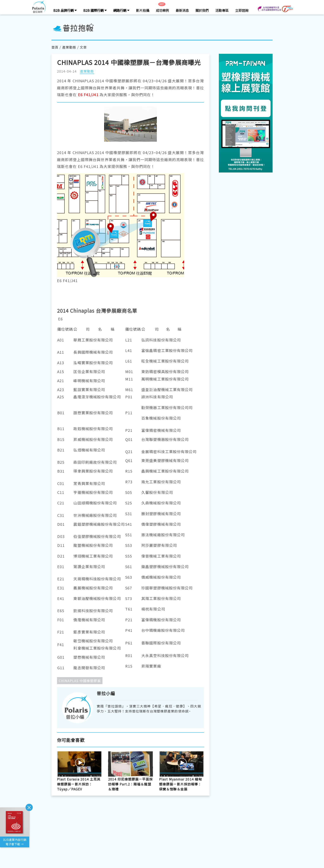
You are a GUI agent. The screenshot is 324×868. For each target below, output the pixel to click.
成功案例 (162, 10)
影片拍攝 (143, 10)
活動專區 (222, 10)
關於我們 (202, 10)
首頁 (55, 47)
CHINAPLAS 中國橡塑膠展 (80, 681)
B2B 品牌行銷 (65, 10)
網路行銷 (121, 10)
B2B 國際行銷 (95, 10)
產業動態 (69, 47)
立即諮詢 (242, 10)
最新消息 (182, 10)
